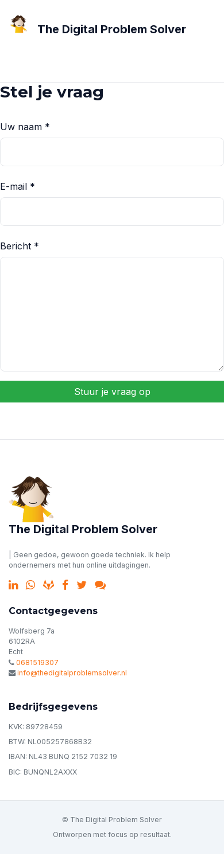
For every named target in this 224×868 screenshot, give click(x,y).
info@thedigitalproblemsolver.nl (72, 673)
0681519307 (37, 662)
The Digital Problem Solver (112, 29)
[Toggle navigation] (25, 61)
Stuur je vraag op (112, 392)
